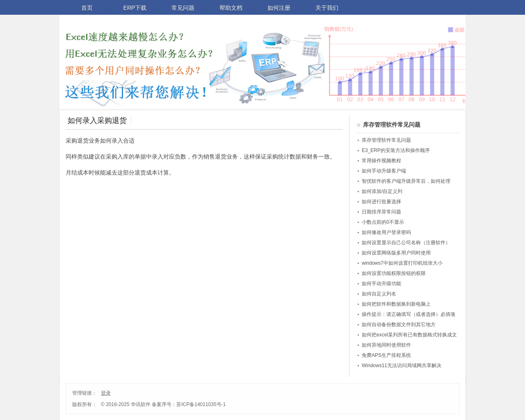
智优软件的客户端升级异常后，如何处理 (406, 181)
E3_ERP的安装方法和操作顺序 (396, 150)
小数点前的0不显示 (383, 222)
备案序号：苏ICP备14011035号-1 (189, 404)
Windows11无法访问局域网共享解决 (402, 366)
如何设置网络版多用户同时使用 (396, 253)
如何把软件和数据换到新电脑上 (396, 304)
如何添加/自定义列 (382, 191)
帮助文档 (231, 8)
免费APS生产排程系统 (386, 355)
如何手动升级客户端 (384, 171)
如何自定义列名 (379, 294)
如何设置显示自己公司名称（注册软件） (406, 243)
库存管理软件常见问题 (386, 140)
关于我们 (327, 8)
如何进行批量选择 (381, 202)
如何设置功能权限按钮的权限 (394, 273)
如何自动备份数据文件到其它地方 (399, 325)
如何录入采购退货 (97, 120)
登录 (106, 393)
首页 (87, 8)
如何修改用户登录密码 (386, 232)
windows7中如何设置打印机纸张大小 (402, 263)
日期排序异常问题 (381, 212)
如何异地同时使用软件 (386, 345)
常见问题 (183, 8)
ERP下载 (135, 8)
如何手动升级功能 (381, 284)
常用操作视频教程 (381, 161)
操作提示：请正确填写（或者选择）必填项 (409, 314)
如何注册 (279, 8)
